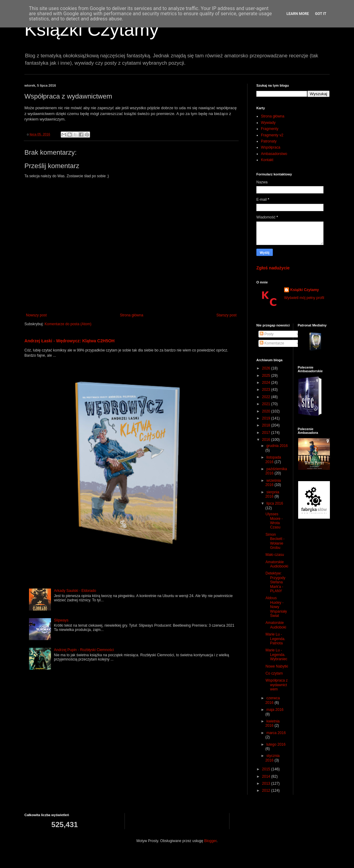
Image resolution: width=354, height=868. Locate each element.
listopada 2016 (273, 459)
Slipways (61, 620)
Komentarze (272, 343)
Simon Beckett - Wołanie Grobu (275, 541)
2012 (267, 791)
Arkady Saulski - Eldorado (75, 591)
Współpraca (271, 147)
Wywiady (268, 123)
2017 (267, 433)
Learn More (298, 14)
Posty (267, 334)
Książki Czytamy (92, 29)
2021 (267, 404)
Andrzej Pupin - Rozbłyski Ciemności (84, 650)
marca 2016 (276, 733)
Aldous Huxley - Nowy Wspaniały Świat (276, 607)
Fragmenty (270, 129)
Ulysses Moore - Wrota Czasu (274, 521)
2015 (267, 769)
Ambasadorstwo (274, 154)
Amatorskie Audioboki (276, 625)
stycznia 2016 (272, 758)
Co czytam (274, 673)
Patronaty (269, 141)
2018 (267, 425)
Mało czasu (275, 555)
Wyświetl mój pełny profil (304, 298)
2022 (267, 397)
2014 (267, 776)
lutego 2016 (276, 744)
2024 (267, 383)
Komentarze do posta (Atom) (68, 324)
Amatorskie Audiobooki (277, 564)
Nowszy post (36, 315)
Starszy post (226, 315)
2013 (267, 783)
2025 (267, 376)
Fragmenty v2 (272, 135)
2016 (267, 440)
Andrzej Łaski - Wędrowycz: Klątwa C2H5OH (70, 341)
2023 (267, 390)
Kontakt (267, 160)
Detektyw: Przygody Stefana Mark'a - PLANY (275, 582)
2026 (267, 368)
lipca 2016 (275, 503)
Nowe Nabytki (277, 666)
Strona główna (132, 315)
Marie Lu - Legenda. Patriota (275, 639)
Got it (321, 14)
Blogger (210, 841)
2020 (267, 411)
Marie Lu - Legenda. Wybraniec (276, 655)
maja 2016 (275, 710)
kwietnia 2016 (272, 723)
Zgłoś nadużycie (273, 268)
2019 (267, 418)
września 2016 (273, 483)
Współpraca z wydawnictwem (277, 685)
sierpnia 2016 (272, 494)
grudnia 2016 (277, 446)
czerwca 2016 (273, 700)
